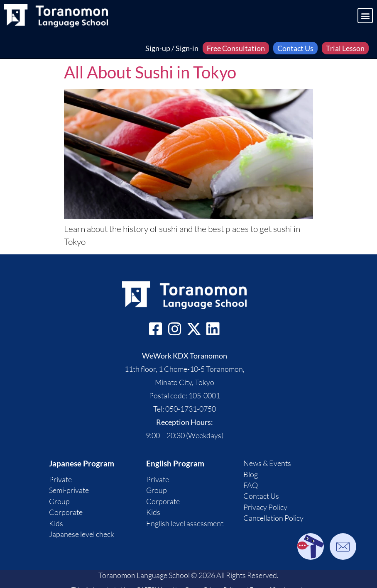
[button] (365, 16)
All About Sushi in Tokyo (150, 72)
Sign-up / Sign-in (172, 48)
